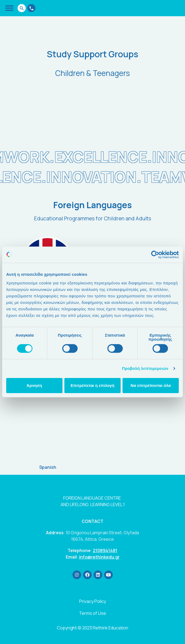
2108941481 (105, 551)
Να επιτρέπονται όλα (151, 385)
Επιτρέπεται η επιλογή (93, 385)
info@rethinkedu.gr (99, 557)
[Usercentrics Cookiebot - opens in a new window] (155, 255)
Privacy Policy (93, 601)
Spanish (48, 467)
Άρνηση (34, 385)
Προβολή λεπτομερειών (145, 368)
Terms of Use (93, 613)
